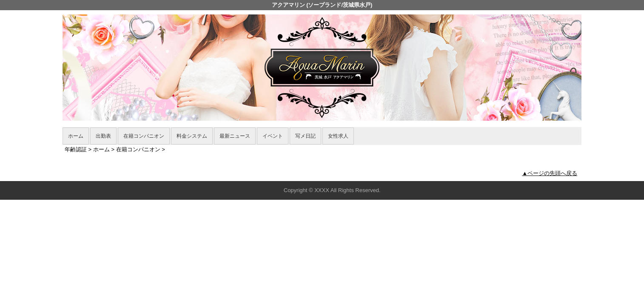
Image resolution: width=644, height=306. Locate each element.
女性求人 (338, 136)
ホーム (76, 136)
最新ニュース (235, 136)
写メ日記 (305, 136)
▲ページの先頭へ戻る (550, 173)
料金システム (192, 136)
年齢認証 (76, 149)
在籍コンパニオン (144, 136)
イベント (273, 136)
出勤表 (103, 136)
